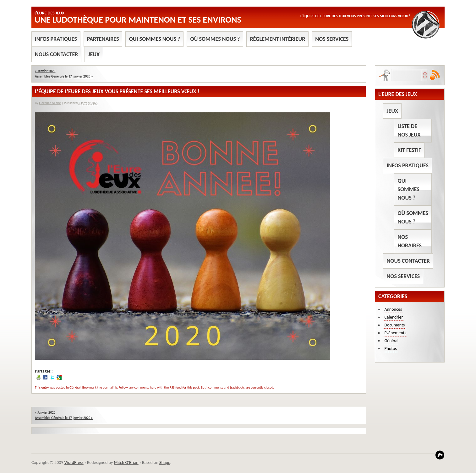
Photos (390, 349)
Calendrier (394, 317)
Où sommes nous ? (215, 39)
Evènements (395, 333)
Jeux (94, 54)
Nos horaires (410, 241)
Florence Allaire (50, 103)
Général (75, 387)
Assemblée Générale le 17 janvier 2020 (64, 76)
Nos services (332, 39)
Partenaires (103, 39)
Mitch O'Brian (126, 462)
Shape (165, 462)
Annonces (393, 309)
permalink (110, 387)
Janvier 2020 (45, 71)
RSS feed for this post (184, 387)
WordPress (74, 462)
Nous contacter (56, 54)
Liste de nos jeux (409, 130)
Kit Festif (409, 150)
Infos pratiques (56, 39)
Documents (394, 325)
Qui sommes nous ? (154, 39)
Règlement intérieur (277, 39)
